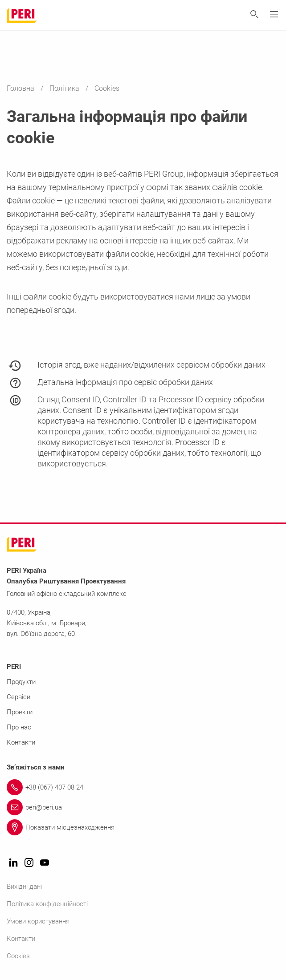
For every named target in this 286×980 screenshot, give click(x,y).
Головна (21, 88)
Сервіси (18, 697)
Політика (65, 88)
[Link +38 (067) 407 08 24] (143, 787)
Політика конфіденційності (47, 904)
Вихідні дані (24, 887)
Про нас (19, 727)
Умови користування (38, 921)
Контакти (21, 742)
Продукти (21, 682)
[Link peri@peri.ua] (143, 807)
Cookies (18, 956)
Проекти (20, 712)
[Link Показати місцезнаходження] (143, 827)
